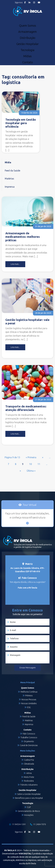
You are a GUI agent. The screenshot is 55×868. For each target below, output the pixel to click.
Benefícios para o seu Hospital (29, 798)
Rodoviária (29, 781)
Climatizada (29, 764)
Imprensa (10, 187)
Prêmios (29, 696)
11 (39, 464)
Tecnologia (27, 50)
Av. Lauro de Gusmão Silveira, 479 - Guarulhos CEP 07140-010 (28, 570)
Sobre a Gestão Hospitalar (29, 794)
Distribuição (28, 38)
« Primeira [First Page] (31, 457)
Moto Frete (29, 777)
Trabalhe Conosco (29, 737)
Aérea (29, 773)
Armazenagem (27, 32)
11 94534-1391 (18, 824)
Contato (27, 62)
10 (30, 464)
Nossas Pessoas (29, 699)
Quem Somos (27, 26)
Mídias (27, 56)
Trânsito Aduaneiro (29, 785)
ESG (29, 707)
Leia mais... (15, 264)
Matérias (9, 179)
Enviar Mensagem (28, 668)
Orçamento (29, 741)
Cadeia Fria (29, 760)
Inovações (29, 815)
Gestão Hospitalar (27, 44)
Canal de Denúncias (29, 745)
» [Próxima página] (20, 471)
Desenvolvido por (17, 854)
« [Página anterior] (43, 457)
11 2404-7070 (38, 824)
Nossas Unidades (29, 703)
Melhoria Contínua (29, 692)
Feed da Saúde (12, 171)
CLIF (29, 807)
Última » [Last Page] (31, 471)
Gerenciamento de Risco (29, 811)
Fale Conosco (29, 734)
